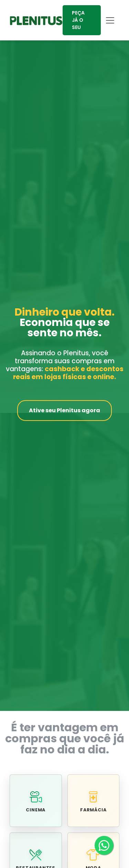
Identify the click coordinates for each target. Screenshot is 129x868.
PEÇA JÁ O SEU (78, 20)
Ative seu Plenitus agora (64, 410)
